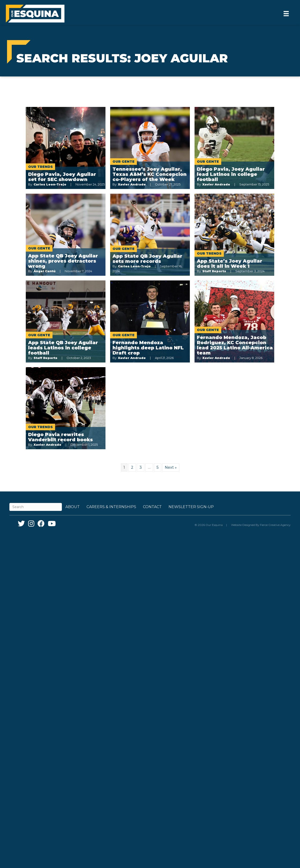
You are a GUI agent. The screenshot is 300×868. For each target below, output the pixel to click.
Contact (152, 507)
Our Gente (124, 162)
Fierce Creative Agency (275, 525)
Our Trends (40, 167)
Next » (171, 467)
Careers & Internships (111, 507)
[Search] (36, 507)
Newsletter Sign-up (191, 507)
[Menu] (286, 14)
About (73, 507)
